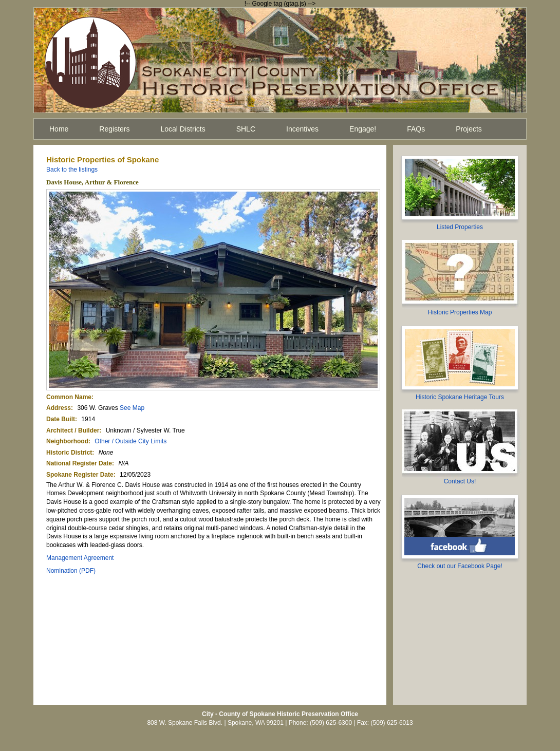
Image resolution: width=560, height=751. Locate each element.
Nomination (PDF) (71, 571)
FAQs (416, 129)
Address (59, 408)
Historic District (69, 453)
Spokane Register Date (80, 475)
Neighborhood (67, 441)
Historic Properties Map (460, 312)
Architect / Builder (73, 430)
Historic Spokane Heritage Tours (460, 397)
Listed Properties (460, 227)
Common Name (69, 397)
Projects (469, 129)
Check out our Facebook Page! (460, 566)
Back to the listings (72, 170)
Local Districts (183, 129)
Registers (114, 129)
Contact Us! (460, 481)
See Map (132, 408)
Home (59, 129)
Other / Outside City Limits (130, 441)
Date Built (61, 419)
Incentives (302, 129)
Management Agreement (80, 558)
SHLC (246, 129)
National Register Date (79, 463)
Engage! (363, 129)
